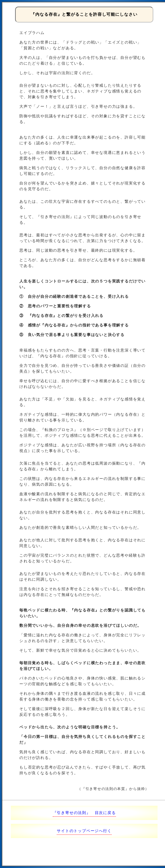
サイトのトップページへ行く (84, 831)
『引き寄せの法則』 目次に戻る (84, 813)
